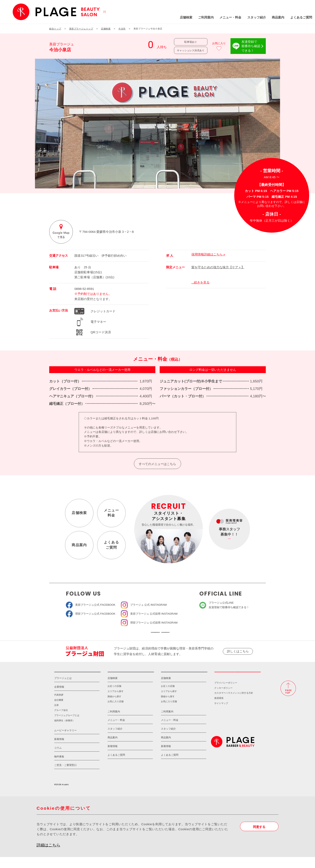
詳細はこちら (48, 856)
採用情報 (238, 680)
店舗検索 (159, 17)
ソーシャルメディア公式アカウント (127, 635)
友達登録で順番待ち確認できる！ (251, 46)
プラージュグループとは (67, 726)
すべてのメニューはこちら (157, 464)
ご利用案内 (178, 17)
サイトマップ (221, 714)
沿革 (56, 716)
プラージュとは (63, 689)
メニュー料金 (111, 513)
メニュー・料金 (203, 17)
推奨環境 (219, 709)
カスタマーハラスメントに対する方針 (234, 704)
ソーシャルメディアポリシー (187, 635)
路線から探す (114, 707)
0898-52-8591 (84, 289)
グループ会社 (61, 721)
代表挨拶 (59, 706)
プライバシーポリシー (226, 694)
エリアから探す (116, 702)
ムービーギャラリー (65, 741)
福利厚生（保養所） (64, 731)
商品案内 (251, 17)
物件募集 (59, 768)
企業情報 (59, 698)
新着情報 (59, 750)
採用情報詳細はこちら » (208, 254)
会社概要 (59, 711)
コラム (58, 759)
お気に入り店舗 (116, 713)
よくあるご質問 (274, 17)
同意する (259, 838)
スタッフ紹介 (229, 17)
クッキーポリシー (223, 699)
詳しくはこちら (238, 657)
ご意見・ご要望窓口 (65, 776)
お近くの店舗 (114, 697)
